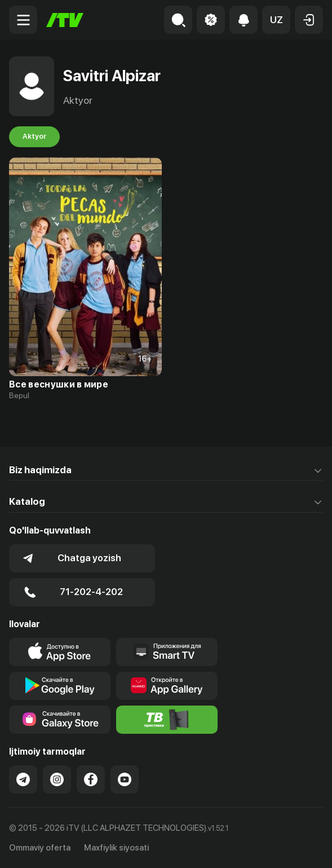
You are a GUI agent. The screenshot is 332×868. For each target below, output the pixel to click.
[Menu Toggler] (23, 20)
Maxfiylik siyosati (116, 848)
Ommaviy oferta (40, 848)
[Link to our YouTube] (125, 779)
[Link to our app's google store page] (60, 686)
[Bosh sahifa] (65, 20)
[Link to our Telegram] (23, 779)
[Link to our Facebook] (91, 779)
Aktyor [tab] (34, 136)
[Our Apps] (167, 652)
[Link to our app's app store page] (60, 652)
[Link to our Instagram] (57, 779)
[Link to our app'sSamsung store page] (60, 720)
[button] (276, 20)
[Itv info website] (167, 720)
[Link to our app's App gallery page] (167, 686)
